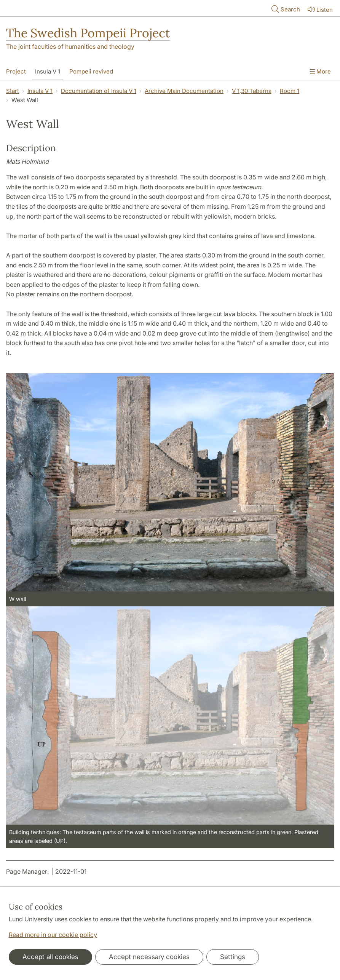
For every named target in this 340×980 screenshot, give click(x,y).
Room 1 (290, 91)
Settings (233, 957)
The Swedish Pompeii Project (88, 33)
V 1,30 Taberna (252, 91)
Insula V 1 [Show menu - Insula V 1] (48, 71)
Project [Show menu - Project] (16, 71)
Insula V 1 (40, 91)
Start (13, 91)
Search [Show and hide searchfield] (285, 9)
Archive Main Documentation (184, 91)
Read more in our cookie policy (53, 935)
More (320, 71)
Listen (319, 9)
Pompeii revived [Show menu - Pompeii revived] (91, 71)
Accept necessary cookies (149, 957)
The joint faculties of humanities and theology (70, 46)
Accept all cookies (50, 957)
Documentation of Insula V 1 (99, 91)
